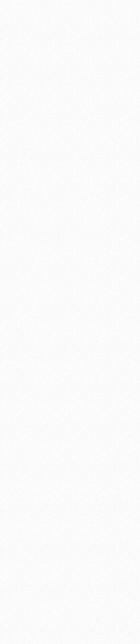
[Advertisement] (70, 39)
